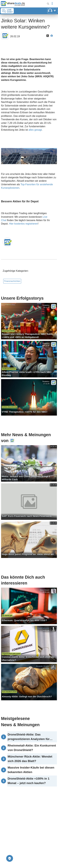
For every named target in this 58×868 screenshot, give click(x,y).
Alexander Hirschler (43, 666)
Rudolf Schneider (43, 628)
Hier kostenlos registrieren (23, 224)
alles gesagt (35, 130)
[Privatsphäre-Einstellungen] (10, 858)
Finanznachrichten (12, 281)
